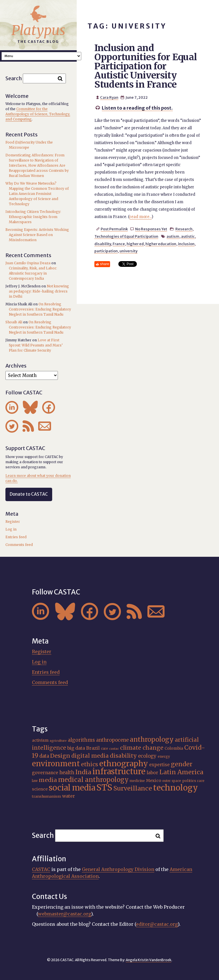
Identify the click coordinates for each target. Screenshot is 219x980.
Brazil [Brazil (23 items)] (93, 748)
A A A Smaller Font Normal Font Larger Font (41, 56)
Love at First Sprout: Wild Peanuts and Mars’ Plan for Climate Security (36, 345)
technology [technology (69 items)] (176, 788)
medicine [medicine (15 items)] (137, 781)
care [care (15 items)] (105, 749)
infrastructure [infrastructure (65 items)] (119, 772)
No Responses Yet (151, 229)
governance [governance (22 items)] (45, 773)
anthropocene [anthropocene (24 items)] (112, 740)
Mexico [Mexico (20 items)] (154, 781)
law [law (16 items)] (35, 781)
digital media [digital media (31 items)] (90, 756)
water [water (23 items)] (69, 796)
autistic (188, 236)
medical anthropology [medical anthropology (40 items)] (93, 780)
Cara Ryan (109, 97)
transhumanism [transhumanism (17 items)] (46, 796)
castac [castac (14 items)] (114, 749)
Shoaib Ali (14, 322)
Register (13, 522)
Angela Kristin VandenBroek (149, 960)
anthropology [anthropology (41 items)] (152, 739)
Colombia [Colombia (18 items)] (174, 748)
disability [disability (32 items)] (123, 756)
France (119, 244)
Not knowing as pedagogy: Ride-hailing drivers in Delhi (39, 291)
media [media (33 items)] (48, 780)
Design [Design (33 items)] (60, 756)
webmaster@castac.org (64, 914)
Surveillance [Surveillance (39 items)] (133, 788)
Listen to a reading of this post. (137, 108)
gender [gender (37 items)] (182, 764)
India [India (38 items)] (83, 772)
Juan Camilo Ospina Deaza (28, 263)
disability (103, 244)
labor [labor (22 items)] (152, 773)
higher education (161, 244)
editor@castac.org (157, 924)
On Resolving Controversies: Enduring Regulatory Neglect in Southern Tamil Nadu (40, 309)
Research (184, 229)
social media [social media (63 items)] (72, 788)
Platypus (38, 30)
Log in (11, 529)
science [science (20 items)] (40, 789)
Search (14, 78)
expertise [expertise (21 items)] (159, 765)
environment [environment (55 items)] (56, 764)
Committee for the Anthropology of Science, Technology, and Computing (38, 114)
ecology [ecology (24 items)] (147, 756)
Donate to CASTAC (29, 494)
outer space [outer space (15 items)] (172, 781)
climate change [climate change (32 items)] (142, 748)
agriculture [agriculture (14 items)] (58, 741)
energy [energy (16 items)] (164, 756)
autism (173, 236)
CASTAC (41, 869)
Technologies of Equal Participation (126, 236)
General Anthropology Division (118, 869)
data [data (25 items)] (44, 756)
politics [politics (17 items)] (189, 781)
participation (106, 251)
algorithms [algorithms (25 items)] (81, 740)
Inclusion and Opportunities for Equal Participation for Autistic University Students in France (146, 66)
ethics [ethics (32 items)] (90, 764)
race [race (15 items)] (201, 781)
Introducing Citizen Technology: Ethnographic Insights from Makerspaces (33, 217)
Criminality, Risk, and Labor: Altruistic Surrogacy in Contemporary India (33, 273)
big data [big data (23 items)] (76, 748)
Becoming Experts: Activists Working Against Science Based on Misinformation (37, 235)
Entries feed (16, 537)
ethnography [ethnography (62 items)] (124, 763)
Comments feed (19, 545)
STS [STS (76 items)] (104, 788)
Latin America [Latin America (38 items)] (181, 772)
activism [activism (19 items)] (40, 740)
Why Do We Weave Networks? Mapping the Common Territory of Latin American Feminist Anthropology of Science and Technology (37, 194)
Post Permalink (114, 229)
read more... (141, 217)
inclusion (186, 244)
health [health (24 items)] (67, 773)
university (128, 251)
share (105, 264)
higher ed (135, 244)
